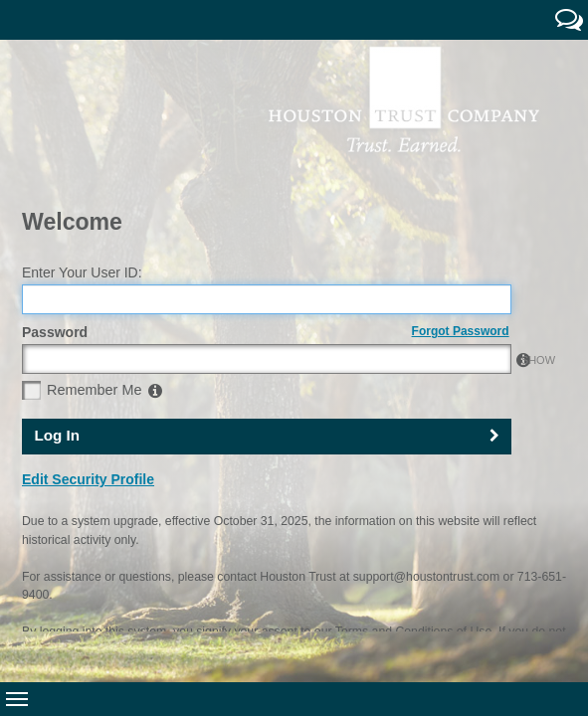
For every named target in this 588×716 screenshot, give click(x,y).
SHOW (490, 246)
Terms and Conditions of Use (413, 517)
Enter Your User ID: (82, 158)
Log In (57, 321)
